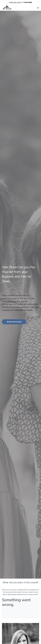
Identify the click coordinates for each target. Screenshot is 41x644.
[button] (38, 8)
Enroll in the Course (14, 322)
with (20, 2)
